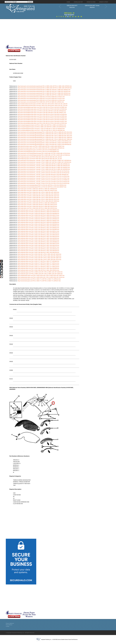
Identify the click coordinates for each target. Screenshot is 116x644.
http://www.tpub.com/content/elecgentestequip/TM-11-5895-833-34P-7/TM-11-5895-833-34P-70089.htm (45, 137)
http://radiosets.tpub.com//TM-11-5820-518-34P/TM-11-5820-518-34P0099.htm (39, 214)
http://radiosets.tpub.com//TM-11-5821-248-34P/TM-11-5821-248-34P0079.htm (39, 240)
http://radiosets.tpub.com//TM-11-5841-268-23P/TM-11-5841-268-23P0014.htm (39, 270)
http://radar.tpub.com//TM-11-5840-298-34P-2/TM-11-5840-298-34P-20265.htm (39, 201)
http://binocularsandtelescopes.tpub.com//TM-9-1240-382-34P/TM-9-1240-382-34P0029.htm (42, 111)
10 (66, 17)
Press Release (9, 625)
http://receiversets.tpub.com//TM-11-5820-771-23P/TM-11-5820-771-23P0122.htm (39, 279)
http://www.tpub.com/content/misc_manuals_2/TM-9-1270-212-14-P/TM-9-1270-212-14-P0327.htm (44, 178)
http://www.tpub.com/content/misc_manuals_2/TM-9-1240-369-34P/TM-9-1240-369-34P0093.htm (43, 175)
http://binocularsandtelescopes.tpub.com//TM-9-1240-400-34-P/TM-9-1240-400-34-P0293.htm (42, 118)
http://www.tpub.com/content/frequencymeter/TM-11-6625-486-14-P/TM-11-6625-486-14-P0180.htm (44, 155)
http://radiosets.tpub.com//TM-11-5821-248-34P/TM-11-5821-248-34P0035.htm (39, 238)
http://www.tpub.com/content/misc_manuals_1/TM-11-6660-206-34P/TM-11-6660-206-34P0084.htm (44, 164)
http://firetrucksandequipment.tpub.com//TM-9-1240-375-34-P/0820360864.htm (38, 152)
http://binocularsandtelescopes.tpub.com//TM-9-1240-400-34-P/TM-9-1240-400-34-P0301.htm (42, 120)
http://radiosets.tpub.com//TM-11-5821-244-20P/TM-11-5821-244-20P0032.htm (39, 228)
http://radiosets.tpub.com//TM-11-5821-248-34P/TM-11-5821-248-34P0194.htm (39, 252)
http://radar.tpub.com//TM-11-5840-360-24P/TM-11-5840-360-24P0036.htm (37, 203)
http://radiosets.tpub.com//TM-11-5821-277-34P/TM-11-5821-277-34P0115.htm (39, 265)
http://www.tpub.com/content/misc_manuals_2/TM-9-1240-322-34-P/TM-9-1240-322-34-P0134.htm (44, 173)
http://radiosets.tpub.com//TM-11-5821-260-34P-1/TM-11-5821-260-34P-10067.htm (40, 258)
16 (81, 17)
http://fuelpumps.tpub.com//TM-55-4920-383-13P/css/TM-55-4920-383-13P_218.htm (40, 157)
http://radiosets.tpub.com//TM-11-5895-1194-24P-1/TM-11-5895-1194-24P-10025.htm (40, 274)
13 (73, 17)
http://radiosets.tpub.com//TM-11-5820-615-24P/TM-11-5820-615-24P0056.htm (39, 222)
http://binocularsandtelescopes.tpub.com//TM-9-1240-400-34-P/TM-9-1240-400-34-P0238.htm (42, 114)
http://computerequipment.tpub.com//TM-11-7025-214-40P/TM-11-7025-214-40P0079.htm (41, 129)
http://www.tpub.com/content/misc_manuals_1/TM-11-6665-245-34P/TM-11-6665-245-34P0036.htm (44, 169)
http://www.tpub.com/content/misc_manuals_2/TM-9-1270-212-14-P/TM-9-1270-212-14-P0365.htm (44, 180)
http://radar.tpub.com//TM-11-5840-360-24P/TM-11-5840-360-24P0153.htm (37, 208)
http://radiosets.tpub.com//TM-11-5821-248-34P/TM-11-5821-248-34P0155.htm (39, 249)
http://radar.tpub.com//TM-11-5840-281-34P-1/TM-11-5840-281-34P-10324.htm (39, 194)
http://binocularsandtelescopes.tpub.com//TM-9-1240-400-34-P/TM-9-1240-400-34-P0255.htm (42, 116)
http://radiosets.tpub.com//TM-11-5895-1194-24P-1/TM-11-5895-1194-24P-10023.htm (40, 272)
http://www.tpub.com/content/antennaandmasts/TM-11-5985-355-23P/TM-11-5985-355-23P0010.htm (44, 93)
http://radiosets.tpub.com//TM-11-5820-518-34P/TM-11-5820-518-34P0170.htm (39, 215)
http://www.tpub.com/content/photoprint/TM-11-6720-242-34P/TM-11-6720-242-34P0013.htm (42, 185)
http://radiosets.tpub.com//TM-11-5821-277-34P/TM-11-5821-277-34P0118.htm (39, 267)
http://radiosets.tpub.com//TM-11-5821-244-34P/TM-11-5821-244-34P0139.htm (39, 235)
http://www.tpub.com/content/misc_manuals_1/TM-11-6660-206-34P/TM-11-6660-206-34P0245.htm (44, 166)
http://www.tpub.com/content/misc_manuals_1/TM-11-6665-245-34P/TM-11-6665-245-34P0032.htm (44, 168)
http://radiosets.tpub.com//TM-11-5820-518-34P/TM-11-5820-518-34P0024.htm (39, 210)
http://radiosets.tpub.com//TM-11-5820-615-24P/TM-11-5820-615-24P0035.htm (39, 219)
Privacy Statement (10, 623)
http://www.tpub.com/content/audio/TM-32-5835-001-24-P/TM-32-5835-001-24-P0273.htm (41, 98)
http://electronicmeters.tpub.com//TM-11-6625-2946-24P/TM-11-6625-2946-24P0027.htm (41, 146)
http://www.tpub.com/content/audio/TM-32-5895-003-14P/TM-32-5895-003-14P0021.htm (41, 102)
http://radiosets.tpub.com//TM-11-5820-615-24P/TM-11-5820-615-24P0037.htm (39, 221)
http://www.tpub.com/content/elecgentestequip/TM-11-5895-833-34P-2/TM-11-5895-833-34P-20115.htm (45, 134)
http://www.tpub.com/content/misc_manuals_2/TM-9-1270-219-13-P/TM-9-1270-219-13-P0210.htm (44, 183)
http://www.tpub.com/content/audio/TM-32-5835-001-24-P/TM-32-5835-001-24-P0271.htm (41, 97)
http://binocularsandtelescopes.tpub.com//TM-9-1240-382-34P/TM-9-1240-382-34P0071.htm (42, 113)
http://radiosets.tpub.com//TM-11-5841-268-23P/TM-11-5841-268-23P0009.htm (39, 268)
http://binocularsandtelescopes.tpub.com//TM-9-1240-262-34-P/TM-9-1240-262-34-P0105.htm (42, 109)
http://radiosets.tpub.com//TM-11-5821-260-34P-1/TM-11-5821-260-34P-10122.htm (40, 260)
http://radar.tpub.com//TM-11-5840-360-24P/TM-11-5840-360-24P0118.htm (37, 205)
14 (76, 17)
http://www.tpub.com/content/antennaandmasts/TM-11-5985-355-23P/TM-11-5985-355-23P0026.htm (44, 95)
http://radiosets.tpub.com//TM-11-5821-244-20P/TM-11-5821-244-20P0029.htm (39, 224)
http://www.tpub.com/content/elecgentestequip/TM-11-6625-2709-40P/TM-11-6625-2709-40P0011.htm (45, 141)
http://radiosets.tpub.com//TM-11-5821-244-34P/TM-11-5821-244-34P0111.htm (39, 231)
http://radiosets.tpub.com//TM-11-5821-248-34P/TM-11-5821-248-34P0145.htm (39, 245)
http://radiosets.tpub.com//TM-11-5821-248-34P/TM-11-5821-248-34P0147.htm (39, 247)
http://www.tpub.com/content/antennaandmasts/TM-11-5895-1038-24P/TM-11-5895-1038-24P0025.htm (45, 86)
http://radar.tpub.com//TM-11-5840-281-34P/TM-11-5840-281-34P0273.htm (37, 190)
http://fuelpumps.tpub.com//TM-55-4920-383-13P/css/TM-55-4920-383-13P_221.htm (40, 159)
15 (78, 17)
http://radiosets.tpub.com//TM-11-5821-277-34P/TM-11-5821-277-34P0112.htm (39, 263)
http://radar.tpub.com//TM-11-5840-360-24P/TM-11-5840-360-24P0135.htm (37, 206)
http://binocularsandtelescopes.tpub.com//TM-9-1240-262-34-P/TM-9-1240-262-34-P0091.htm (42, 107)
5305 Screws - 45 (69, 13)
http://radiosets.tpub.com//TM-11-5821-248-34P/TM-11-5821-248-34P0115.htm (39, 244)
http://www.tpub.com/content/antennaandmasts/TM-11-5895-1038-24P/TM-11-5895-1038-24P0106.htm (45, 88)
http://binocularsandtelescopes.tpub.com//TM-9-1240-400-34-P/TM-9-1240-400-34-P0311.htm (42, 121)
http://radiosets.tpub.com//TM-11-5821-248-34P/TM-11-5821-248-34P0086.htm (39, 242)
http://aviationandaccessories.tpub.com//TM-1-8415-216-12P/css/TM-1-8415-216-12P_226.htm (43, 104)
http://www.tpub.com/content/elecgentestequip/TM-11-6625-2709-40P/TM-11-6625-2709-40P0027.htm (45, 143)
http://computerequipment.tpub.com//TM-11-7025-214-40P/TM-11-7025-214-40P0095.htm (41, 130)
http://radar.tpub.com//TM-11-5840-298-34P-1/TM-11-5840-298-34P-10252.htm (39, 198)
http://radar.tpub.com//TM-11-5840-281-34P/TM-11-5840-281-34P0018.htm (37, 189)
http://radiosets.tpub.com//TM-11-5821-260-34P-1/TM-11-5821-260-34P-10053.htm (40, 256)
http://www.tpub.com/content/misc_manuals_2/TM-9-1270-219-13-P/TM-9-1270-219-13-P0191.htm (44, 182)
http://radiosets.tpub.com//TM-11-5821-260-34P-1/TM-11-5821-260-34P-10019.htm (40, 254)
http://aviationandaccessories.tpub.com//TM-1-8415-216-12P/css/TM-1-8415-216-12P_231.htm (43, 106)
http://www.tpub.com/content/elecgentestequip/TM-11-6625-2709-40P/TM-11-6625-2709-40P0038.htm (45, 144)
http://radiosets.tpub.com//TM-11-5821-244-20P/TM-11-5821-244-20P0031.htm (39, 226)
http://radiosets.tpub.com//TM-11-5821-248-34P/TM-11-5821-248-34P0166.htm (39, 251)
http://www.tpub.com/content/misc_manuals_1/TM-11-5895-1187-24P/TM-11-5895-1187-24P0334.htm (45, 162)
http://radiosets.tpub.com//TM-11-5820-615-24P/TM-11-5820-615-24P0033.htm (39, 217)
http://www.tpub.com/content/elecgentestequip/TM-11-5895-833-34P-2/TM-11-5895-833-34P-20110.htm (45, 132)
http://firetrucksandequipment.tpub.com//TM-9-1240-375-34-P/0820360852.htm (38, 150)
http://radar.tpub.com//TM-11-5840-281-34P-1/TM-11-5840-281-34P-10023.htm (39, 192)
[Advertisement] (44, 32)
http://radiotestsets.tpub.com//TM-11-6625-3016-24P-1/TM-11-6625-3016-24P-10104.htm (41, 277)
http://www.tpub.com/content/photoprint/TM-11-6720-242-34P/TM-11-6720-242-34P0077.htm (42, 187)
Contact (8, 626)
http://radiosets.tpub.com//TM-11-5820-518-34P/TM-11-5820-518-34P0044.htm (39, 212)
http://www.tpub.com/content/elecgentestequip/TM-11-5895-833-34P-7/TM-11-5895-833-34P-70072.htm (45, 136)
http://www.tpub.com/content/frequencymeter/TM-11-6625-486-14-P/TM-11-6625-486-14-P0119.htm (44, 153)
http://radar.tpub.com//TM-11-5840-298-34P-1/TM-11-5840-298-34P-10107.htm (39, 196)
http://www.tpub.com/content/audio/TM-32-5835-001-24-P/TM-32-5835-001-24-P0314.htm (41, 100)
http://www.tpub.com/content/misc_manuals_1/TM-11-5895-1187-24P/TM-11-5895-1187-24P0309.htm (45, 160)
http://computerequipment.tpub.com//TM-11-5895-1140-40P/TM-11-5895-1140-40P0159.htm (42, 127)
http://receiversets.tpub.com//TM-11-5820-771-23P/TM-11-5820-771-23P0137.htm (39, 281)
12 (70, 17)
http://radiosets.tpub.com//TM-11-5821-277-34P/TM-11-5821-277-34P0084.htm (39, 261)
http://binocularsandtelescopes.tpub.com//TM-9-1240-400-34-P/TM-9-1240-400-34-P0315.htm (42, 123)
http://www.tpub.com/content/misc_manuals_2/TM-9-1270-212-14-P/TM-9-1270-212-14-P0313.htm (44, 176)
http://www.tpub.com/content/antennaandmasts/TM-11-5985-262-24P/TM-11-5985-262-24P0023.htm (44, 91)
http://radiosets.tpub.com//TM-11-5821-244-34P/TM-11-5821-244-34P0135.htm (39, 233)
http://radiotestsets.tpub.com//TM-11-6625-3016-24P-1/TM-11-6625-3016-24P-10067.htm (41, 275)
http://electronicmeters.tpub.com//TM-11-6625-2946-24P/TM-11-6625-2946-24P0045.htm (41, 148)
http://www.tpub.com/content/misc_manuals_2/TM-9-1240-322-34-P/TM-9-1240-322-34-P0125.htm (44, 171)
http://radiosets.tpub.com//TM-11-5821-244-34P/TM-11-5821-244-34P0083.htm (39, 229)
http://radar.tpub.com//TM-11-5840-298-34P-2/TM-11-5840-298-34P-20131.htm (39, 199)
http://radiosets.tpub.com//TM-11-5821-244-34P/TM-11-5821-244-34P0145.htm (39, 236)
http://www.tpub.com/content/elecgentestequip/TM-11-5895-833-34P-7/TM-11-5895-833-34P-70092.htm (45, 139)
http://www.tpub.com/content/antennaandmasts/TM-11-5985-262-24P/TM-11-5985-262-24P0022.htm (44, 90)
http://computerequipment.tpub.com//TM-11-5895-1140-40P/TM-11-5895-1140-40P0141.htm (42, 125)
